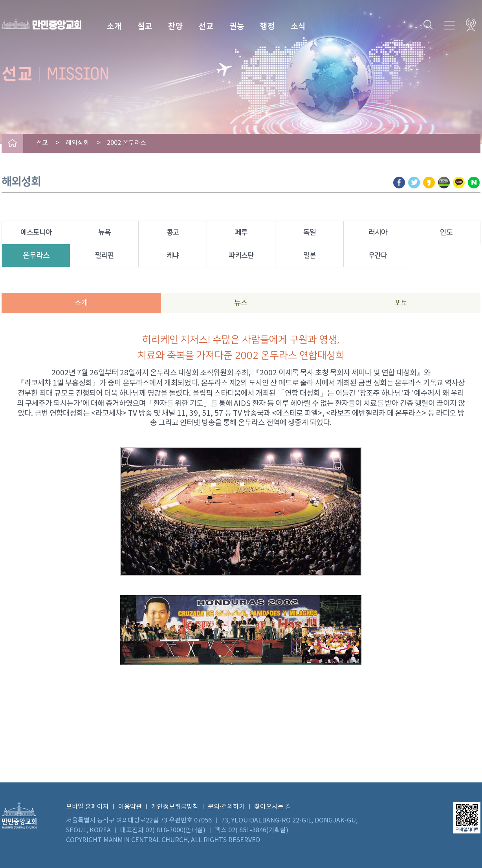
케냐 (173, 256)
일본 (310, 256)
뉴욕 (104, 232)
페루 (241, 232)
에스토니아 (36, 232)
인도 (446, 232)
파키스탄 (241, 256)
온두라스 (36, 255)
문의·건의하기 (226, 807)
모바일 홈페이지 (87, 807)
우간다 (378, 256)
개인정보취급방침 (175, 807)
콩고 (173, 232)
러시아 (378, 232)
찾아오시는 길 (273, 807)
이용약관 (130, 807)
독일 (310, 232)
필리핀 (104, 256)
